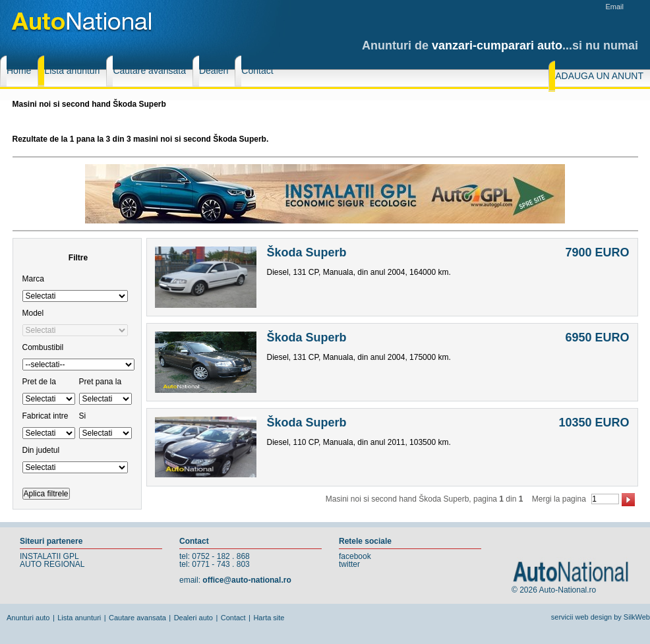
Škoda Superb (307, 252)
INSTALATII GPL (49, 556)
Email (614, 7)
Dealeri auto (193, 618)
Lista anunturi (79, 618)
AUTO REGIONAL (52, 564)
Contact (233, 618)
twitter (349, 564)
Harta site (269, 618)
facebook (355, 556)
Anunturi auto (28, 618)
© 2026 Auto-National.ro (554, 590)
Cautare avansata (137, 618)
